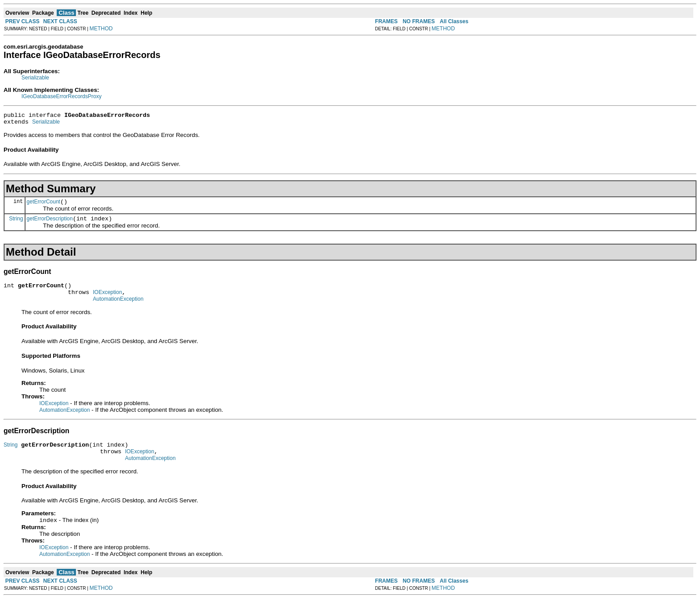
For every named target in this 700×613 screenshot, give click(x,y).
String (16, 224)
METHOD (101, 29)
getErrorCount (44, 206)
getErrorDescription (50, 224)
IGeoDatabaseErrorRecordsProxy (61, 96)
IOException (107, 300)
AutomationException (118, 308)
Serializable (35, 78)
